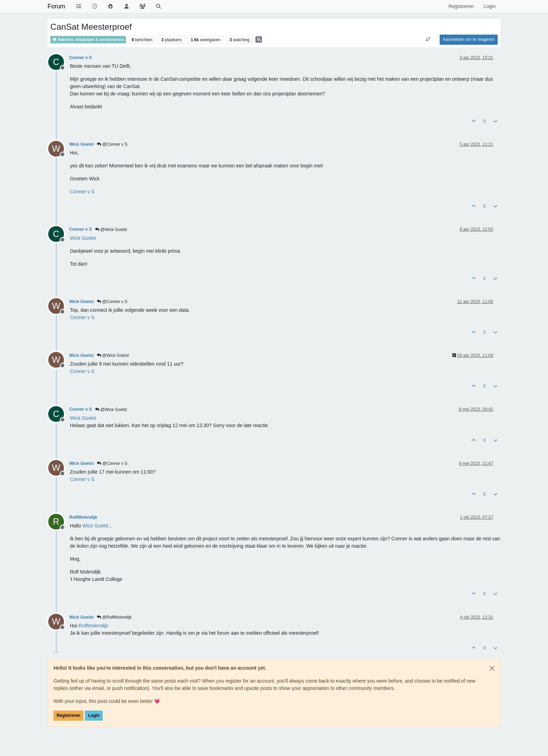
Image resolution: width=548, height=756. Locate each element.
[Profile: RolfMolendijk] (93, 626)
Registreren (68, 715)
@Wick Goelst (111, 230)
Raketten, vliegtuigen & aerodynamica (88, 40)
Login (94, 715)
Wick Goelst (81, 144)
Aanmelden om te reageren (469, 39)
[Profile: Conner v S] (82, 192)
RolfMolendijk (83, 517)
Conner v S (81, 58)
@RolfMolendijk (114, 617)
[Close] (492, 668)
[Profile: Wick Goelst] (83, 238)
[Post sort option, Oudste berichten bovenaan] (428, 39)
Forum (56, 6)
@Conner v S (112, 144)
